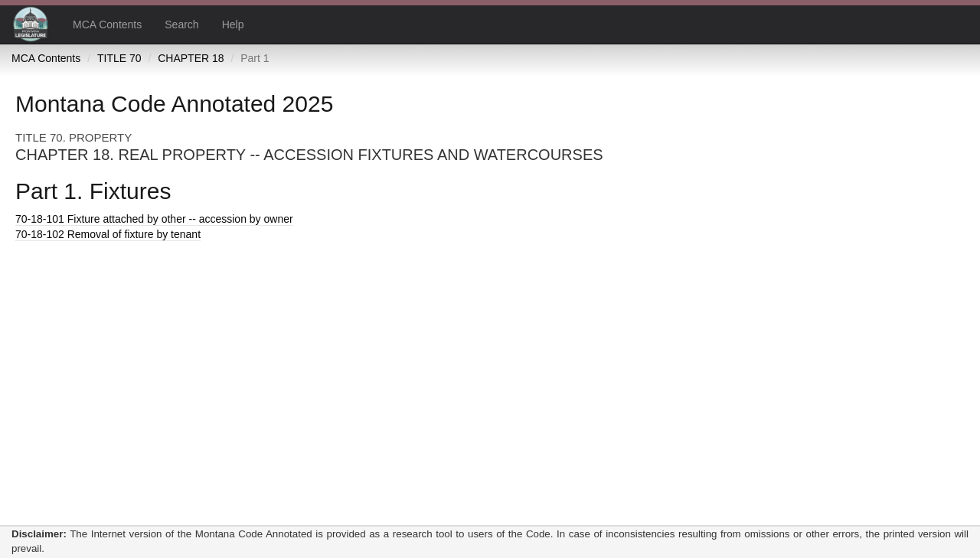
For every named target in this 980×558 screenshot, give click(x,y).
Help (233, 24)
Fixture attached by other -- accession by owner (154, 219)
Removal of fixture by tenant (108, 234)
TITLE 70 (119, 58)
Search (181, 24)
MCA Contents (107, 24)
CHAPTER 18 (191, 58)
